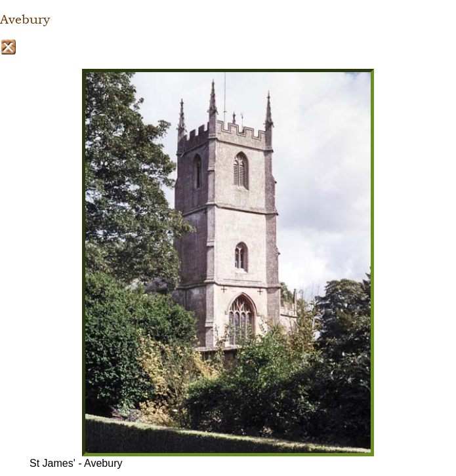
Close (8, 47)
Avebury (25, 20)
